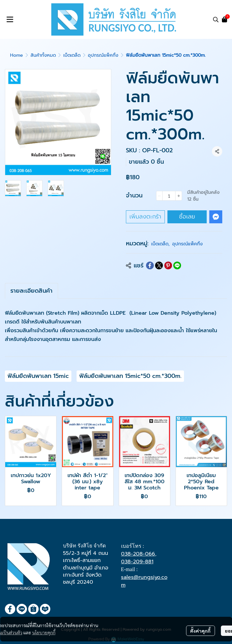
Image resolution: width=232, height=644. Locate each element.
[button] (216, 19)
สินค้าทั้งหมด (43, 55)
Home (17, 55)
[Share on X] (159, 265)
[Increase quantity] (179, 196)
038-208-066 (138, 554)
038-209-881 (137, 562)
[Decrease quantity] (159, 196)
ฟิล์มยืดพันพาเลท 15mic (38, 376)
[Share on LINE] (177, 265)
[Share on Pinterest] (168, 265)
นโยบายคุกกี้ (44, 632)
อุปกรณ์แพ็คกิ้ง (103, 55)
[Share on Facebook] (150, 265)
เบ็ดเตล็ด (72, 55)
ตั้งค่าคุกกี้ (200, 631)
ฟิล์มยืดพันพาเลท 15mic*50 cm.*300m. (130, 376)
